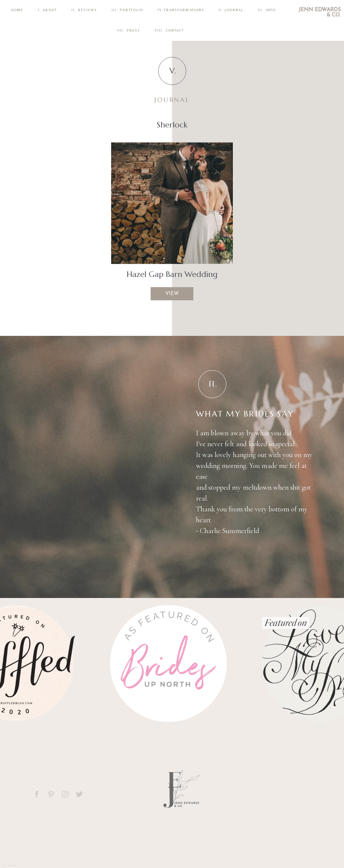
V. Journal (231, 10)
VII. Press (129, 30)
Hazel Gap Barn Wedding (172, 274)
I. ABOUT (47, 10)
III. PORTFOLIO (127, 10)
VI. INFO (267, 10)
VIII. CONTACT (169, 30)
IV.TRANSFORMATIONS (181, 10)
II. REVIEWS (84, 10)
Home (17, 10)
